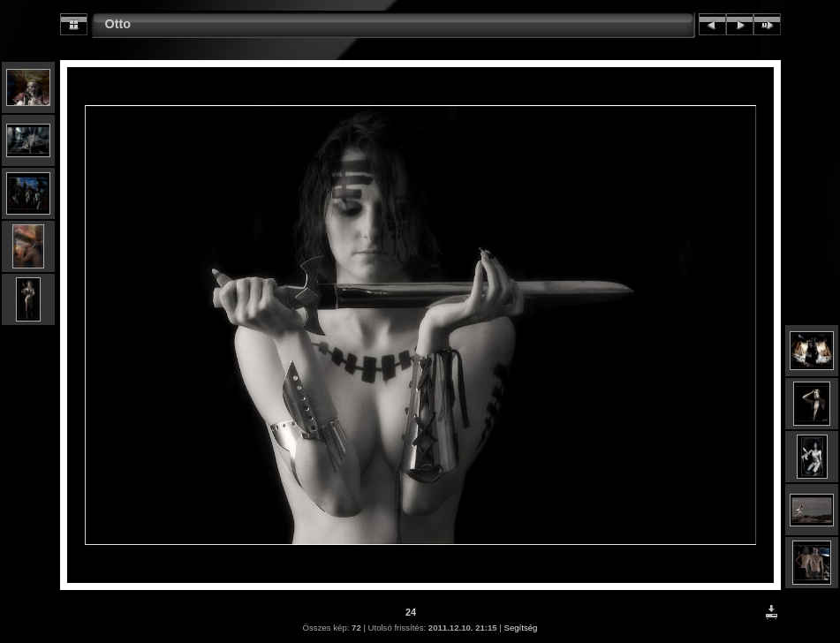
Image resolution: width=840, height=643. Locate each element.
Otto (118, 24)
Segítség (521, 628)
